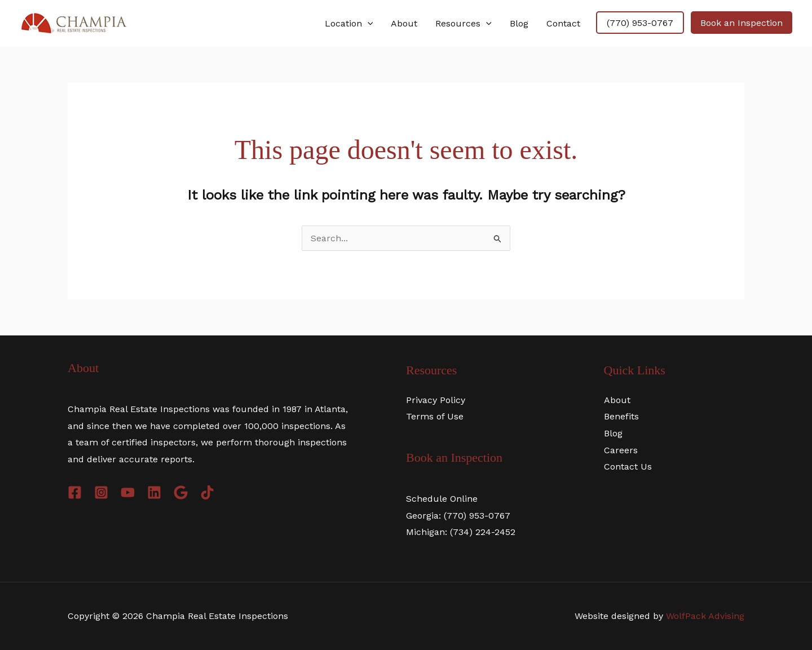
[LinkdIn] (154, 492)
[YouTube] (128, 492)
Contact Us (628, 467)
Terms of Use (435, 416)
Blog (613, 433)
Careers (621, 450)
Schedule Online (442, 499)
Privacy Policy (436, 400)
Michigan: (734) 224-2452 (461, 532)
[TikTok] (207, 492)
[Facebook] (75, 492)
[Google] (181, 492)
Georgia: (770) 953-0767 (458, 516)
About (617, 400)
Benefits (621, 416)
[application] (368, 23)
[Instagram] (101, 492)
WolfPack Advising (705, 616)
